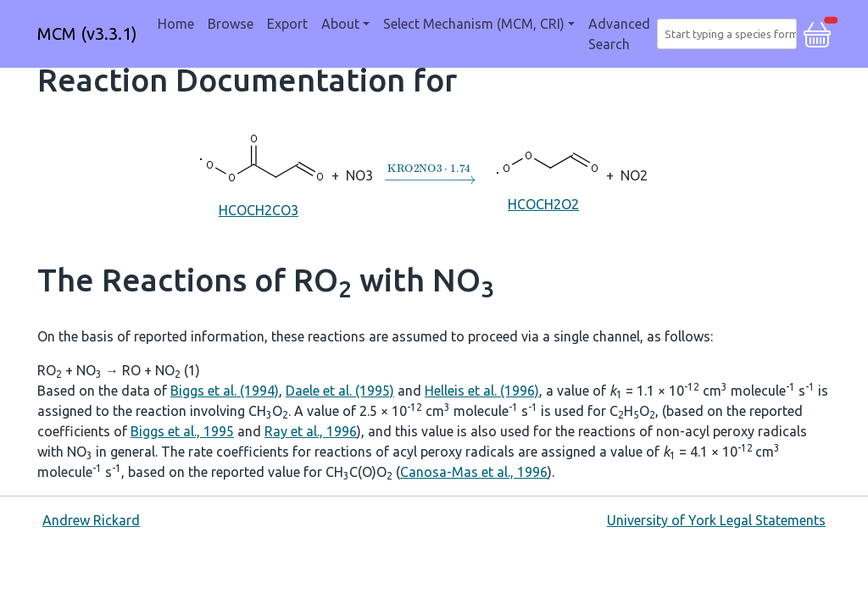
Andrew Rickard (91, 520)
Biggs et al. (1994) (225, 391)
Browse (231, 24)
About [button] (340, 24)
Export (287, 24)
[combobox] (730, 34)
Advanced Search (619, 34)
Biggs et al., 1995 (182, 431)
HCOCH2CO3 (258, 174)
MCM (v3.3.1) (87, 33)
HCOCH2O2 (544, 174)
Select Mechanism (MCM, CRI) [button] (474, 24)
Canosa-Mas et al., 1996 (474, 472)
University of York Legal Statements (716, 520)
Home (176, 24)
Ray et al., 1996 (311, 431)
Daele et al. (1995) (340, 391)
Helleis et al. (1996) (482, 391)
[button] (817, 32)
